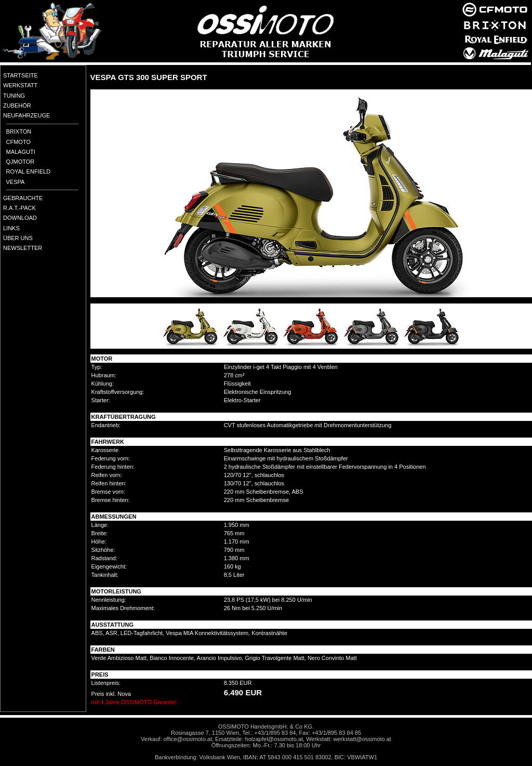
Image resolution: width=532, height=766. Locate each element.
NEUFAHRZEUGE (26, 115)
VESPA (16, 182)
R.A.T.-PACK (19, 208)
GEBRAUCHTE (23, 198)
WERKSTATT (20, 85)
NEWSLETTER (23, 248)
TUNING (14, 96)
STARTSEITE (21, 75)
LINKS (11, 228)
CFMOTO (18, 142)
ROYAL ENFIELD (29, 171)
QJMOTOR (21, 162)
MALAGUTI (21, 152)
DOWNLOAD (20, 218)
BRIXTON (19, 131)
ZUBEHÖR (17, 105)
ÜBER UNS (18, 238)
